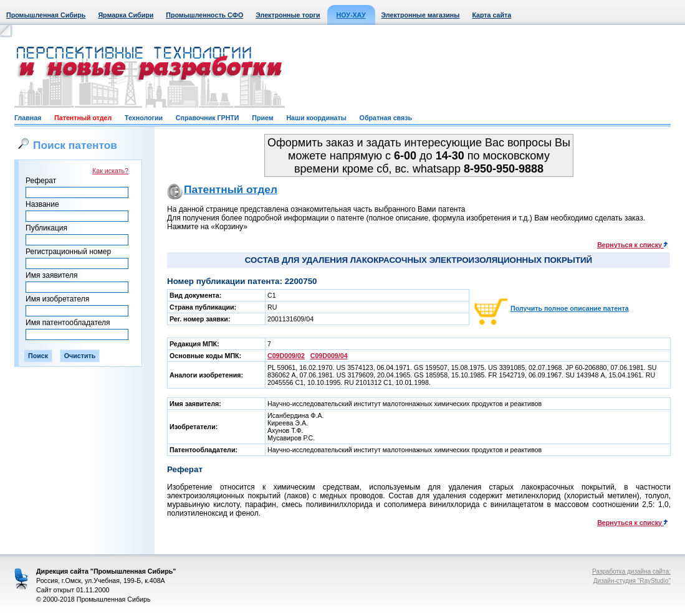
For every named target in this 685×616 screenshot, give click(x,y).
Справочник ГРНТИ (208, 118)
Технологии (144, 118)
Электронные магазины (421, 15)
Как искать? (110, 171)
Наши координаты (316, 118)
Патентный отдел (83, 118)
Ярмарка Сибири (126, 15)
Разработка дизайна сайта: (631, 571)
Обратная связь (386, 118)
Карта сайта (491, 15)
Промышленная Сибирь (46, 15)
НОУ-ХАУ (351, 15)
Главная (28, 118)
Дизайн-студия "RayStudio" (632, 581)
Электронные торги (288, 15)
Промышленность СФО (204, 15)
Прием (262, 118)
